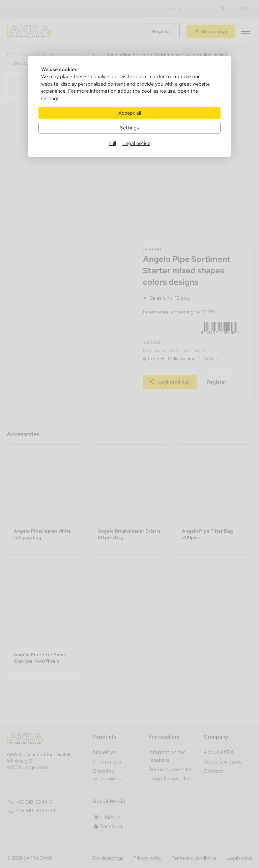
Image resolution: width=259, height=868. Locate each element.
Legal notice (136, 143)
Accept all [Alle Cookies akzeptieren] (130, 113)
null (112, 143)
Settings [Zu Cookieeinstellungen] (129, 128)
